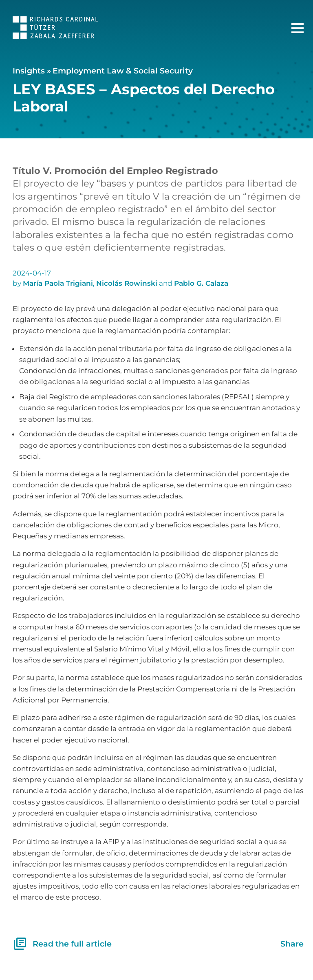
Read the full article (62, 944)
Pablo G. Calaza (201, 283)
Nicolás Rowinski (127, 283)
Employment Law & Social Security (123, 71)
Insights (29, 71)
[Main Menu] (298, 28)
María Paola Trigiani (58, 283)
